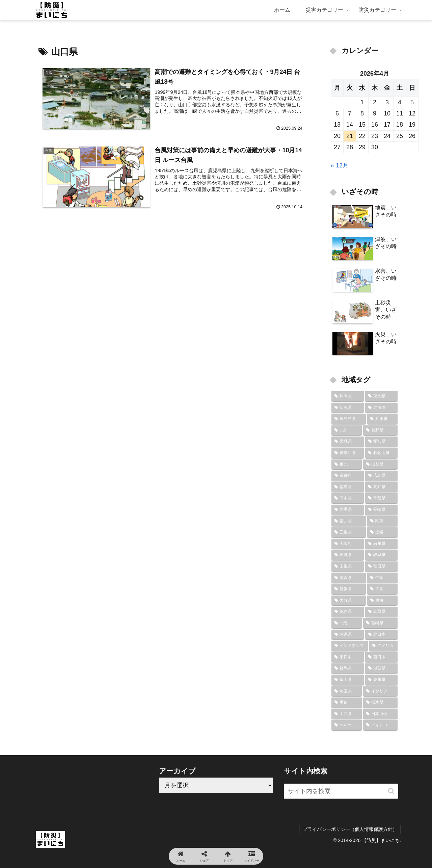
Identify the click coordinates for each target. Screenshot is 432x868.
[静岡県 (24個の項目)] (348, 396)
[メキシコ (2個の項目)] (380, 725)
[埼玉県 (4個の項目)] (347, 691)
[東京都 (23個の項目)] (381, 396)
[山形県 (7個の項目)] (348, 567)
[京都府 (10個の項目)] (348, 476)
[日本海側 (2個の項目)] (380, 714)
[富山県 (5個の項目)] (348, 680)
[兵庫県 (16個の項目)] (382, 419)
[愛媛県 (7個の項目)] (349, 589)
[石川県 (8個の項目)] (381, 544)
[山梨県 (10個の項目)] (380, 465)
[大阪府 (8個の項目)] (348, 544)
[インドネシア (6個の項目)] (350, 646)
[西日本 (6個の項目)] (381, 657)
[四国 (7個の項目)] (382, 589)
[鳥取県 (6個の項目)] (381, 612)
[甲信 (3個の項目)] (347, 703)
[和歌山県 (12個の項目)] (381, 453)
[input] (341, 791)
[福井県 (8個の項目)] (349, 521)
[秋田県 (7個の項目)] (381, 567)
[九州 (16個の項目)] (347, 430)
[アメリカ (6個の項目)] (383, 646)
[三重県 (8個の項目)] (349, 532)
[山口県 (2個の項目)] (347, 714)
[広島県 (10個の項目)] (381, 476)
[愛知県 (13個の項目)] (381, 442)
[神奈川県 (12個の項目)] (348, 453)
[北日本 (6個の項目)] (381, 635)
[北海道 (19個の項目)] (381, 408)
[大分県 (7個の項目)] (349, 601)
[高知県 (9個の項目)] (381, 487)
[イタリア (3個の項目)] (380, 691)
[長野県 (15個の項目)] (380, 430)
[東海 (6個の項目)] (382, 601)
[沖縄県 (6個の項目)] (348, 635)
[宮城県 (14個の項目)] (348, 442)
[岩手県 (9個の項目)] (348, 510)
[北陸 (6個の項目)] (347, 623)
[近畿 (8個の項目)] (382, 532)
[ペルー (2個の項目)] (347, 725)
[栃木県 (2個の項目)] (380, 703)
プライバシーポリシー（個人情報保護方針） (350, 829)
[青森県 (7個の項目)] (349, 578)
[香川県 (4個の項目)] (381, 680)
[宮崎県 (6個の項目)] (380, 623)
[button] (391, 791)
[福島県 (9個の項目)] (348, 487)
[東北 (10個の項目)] (347, 465)
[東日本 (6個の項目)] (348, 657)
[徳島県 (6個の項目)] (348, 612)
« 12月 (340, 165)
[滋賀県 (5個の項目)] (381, 668)
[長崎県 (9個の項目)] (381, 510)
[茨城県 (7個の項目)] (348, 555)
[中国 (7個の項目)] (382, 578)
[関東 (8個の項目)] (382, 521)
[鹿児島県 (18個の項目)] (349, 419)
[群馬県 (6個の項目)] (348, 668)
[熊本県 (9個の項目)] (348, 498)
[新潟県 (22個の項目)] (348, 408)
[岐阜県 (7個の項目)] (381, 555)
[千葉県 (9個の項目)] (381, 498)
